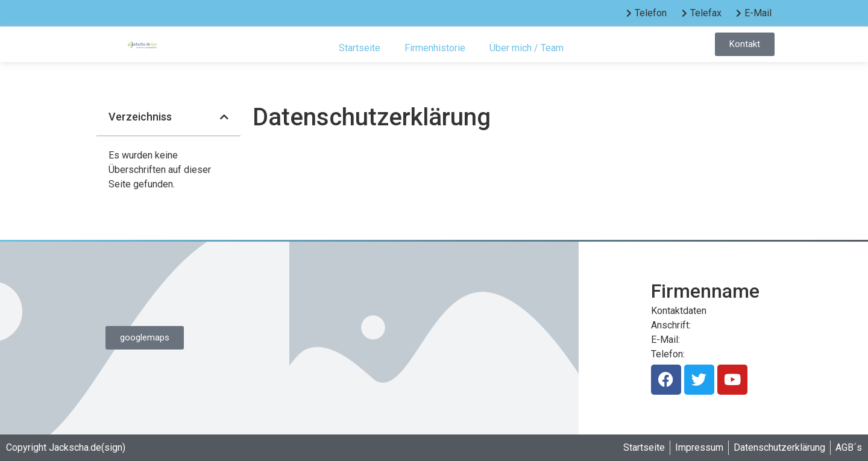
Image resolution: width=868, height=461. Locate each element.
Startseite (360, 48)
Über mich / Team (527, 48)
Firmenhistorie (435, 48)
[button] (224, 117)
